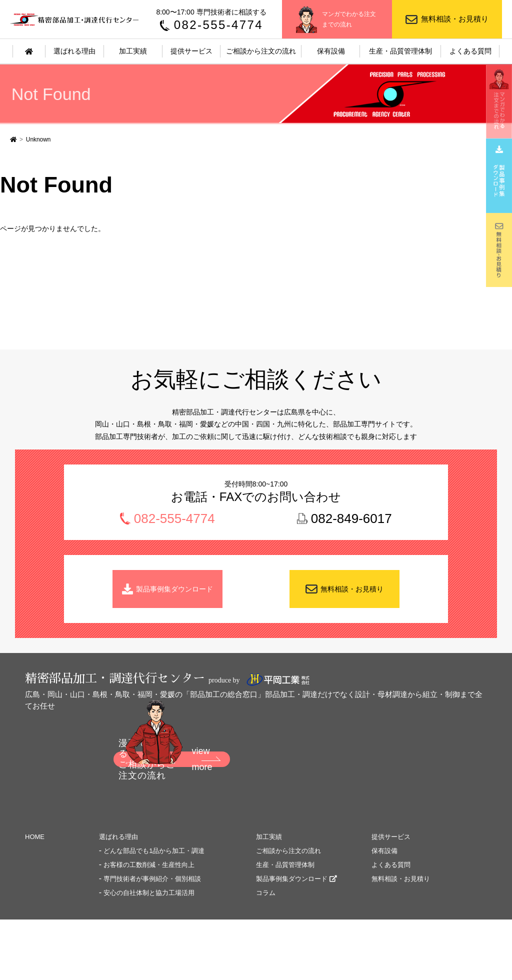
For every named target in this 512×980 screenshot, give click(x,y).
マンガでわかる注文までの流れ (349, 19)
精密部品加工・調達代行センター (75, 19)
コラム (266, 893)
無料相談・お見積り (455, 19)
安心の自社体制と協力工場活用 (149, 893)
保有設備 (331, 51)
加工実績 (133, 51)
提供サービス (191, 51)
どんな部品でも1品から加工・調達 (154, 851)
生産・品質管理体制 (400, 51)
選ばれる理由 (74, 51)
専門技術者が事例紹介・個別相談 (152, 879)
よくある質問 (470, 51)
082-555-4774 (218, 25)
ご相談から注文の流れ (261, 51)
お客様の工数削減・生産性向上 (149, 865)
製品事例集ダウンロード (175, 589)
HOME (35, 837)
